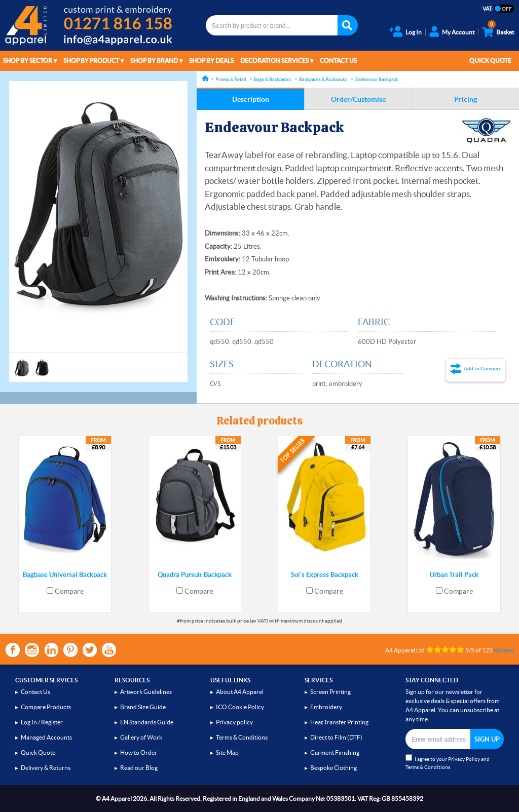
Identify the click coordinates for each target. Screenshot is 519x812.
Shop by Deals (211, 61)
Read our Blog (139, 768)
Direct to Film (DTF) (336, 737)
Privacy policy (234, 722)
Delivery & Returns (46, 768)
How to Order (139, 752)
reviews (504, 650)
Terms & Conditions (242, 737)
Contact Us (338, 61)
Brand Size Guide (143, 707)
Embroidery (326, 707)
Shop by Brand (154, 61)
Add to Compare (483, 369)
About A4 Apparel (240, 692)
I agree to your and (448, 762)
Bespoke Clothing (333, 768)
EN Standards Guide (147, 722)
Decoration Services (274, 61)
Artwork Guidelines (146, 692)
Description (251, 99)
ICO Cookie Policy (240, 707)
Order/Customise (358, 99)
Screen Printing (330, 692)
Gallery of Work (141, 737)
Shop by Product (91, 61)
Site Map (227, 752)
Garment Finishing (335, 752)
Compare (69, 591)
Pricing (466, 99)
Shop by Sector (28, 61)
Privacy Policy (464, 759)
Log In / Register (42, 722)
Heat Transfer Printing (339, 722)
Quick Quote (490, 61)
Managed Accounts (46, 737)
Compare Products (46, 707)
